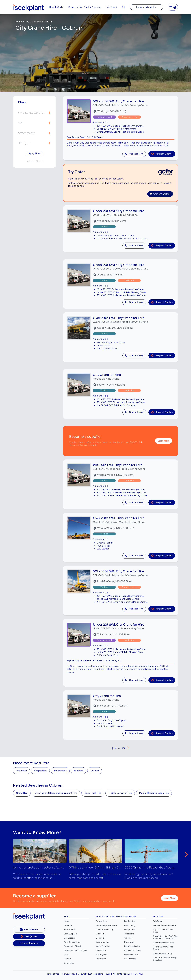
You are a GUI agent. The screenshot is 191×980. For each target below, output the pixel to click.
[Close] (118, 481)
